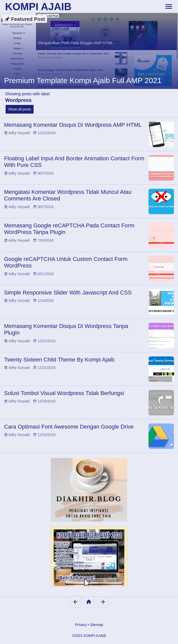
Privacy (81, 625)
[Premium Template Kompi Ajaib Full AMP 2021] (89, 51)
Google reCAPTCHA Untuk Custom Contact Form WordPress (66, 262)
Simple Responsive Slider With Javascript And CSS (68, 293)
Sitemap (97, 625)
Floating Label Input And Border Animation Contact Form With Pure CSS (74, 162)
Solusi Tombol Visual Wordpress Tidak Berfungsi (64, 393)
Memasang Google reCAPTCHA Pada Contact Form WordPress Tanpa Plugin (69, 229)
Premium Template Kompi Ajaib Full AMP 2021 (83, 80)
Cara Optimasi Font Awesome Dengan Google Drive (69, 427)
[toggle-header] (169, 6)
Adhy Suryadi (19, 133)
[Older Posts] (103, 602)
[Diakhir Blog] (89, 490)
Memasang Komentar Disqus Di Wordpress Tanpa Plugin (66, 329)
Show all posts (20, 109)
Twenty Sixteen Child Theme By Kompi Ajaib (59, 360)
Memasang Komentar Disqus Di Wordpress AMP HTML (73, 125)
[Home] (89, 602)
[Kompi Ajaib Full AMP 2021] (89, 559)
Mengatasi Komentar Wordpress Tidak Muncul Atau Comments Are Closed (68, 195)
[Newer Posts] (75, 602)
